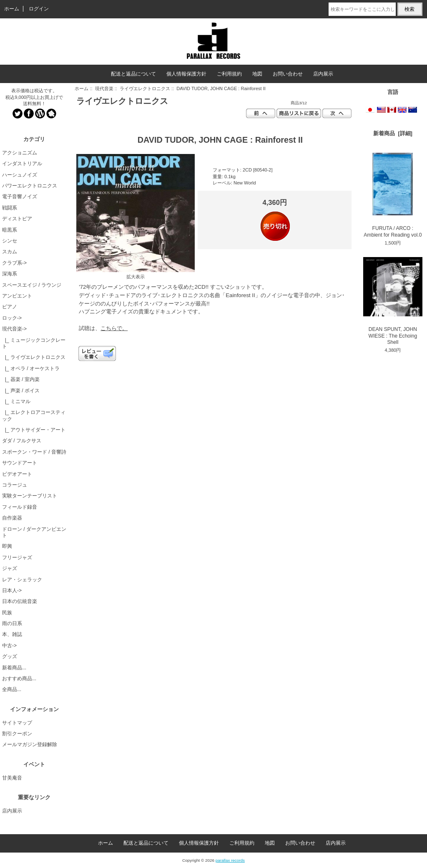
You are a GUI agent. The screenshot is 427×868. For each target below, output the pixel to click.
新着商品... (14, 668)
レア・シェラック (22, 580)
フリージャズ (17, 558)
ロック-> (12, 318)
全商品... (12, 689)
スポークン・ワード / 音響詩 (34, 452)
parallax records (230, 860)
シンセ (10, 241)
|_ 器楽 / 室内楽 (21, 379)
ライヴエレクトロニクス (145, 88)
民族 (7, 613)
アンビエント (17, 296)
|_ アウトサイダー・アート (34, 430)
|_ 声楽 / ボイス (21, 391)
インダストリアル (22, 164)
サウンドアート (20, 463)
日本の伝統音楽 (20, 601)
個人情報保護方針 (186, 74)
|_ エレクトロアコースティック (34, 415)
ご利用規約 (229, 74)
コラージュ (15, 485)
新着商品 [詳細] (393, 133)
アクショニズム (20, 153)
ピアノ (10, 307)
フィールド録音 (20, 507)
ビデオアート (17, 474)
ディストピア (17, 219)
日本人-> (12, 590)
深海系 (10, 274)
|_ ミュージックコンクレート (34, 343)
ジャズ (10, 568)
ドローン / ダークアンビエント (34, 532)
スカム (10, 252)
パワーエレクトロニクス (30, 186)
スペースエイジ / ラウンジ (32, 285)
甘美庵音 (12, 778)
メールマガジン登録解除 (30, 744)
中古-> (9, 646)
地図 (257, 74)
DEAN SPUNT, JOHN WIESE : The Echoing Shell (393, 301)
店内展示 (323, 74)
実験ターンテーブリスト (30, 496)
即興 (7, 546)
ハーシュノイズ (20, 175)
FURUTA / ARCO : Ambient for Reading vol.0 (393, 195)
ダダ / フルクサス (22, 441)
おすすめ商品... (19, 679)
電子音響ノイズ (20, 197)
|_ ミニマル (16, 401)
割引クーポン (17, 734)
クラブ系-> (14, 263)
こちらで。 (114, 328)
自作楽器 (12, 518)
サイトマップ (17, 723)
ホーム (12, 9)
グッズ (10, 656)
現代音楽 (104, 88)
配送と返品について (133, 74)
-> (14, 329)
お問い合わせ (288, 74)
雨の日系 (12, 623)
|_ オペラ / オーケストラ (31, 368)
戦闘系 (10, 208)
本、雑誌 (12, 634)
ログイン (39, 9)
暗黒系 (10, 230)
